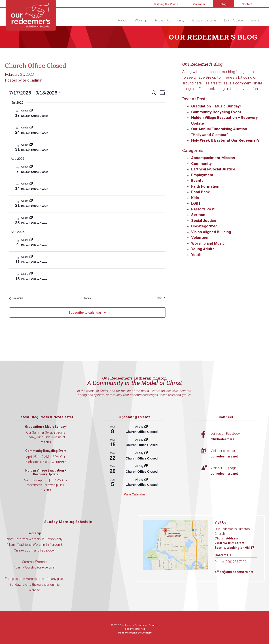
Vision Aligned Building (211, 232)
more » (46, 442)
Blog (223, 4)
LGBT (196, 203)
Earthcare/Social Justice (213, 169)
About (122, 20)
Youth (196, 255)
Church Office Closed (35, 116)
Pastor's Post (203, 209)
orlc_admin (33, 80)
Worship (141, 20)
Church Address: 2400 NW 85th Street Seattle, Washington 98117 (234, 543)
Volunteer (200, 237)
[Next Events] (161, 298)
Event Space (234, 20)
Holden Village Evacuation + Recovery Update (46, 472)
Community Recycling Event (216, 112)
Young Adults (203, 249)
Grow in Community (170, 20)
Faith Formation (205, 186)
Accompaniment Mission (213, 158)
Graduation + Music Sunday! (216, 106)
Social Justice (204, 220)
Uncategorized (204, 226)
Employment (202, 175)
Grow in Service (204, 20)
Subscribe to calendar (85, 313)
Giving (256, 20)
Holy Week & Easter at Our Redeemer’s (225, 140)
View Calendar (134, 494)
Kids (195, 198)
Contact (247, 4)
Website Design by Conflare (135, 633)
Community (201, 164)
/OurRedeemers (222, 439)
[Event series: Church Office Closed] (31, 111)
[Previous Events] (16, 298)
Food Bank (200, 192)
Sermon (198, 215)
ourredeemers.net (224, 456)
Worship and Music (208, 243)
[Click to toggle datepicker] (35, 93)
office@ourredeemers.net (234, 572)
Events (197, 180)
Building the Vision (166, 4)
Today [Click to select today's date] (87, 298)
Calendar (199, 4)
